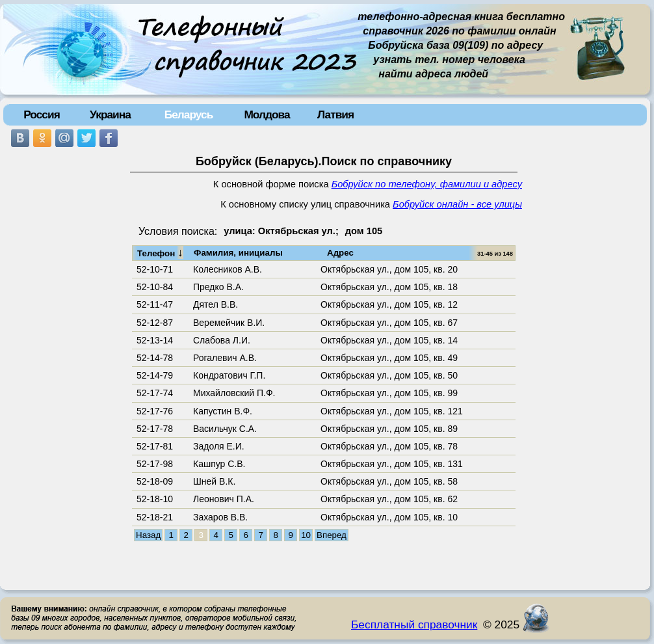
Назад (148, 535)
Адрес (340, 253)
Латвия (335, 114)
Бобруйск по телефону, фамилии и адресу (427, 184)
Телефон (160, 252)
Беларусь (189, 114)
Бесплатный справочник (414, 624)
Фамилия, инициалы (238, 253)
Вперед (332, 535)
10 (306, 535)
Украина (110, 114)
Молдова (267, 114)
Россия (42, 114)
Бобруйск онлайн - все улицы (457, 204)
